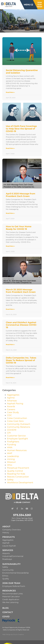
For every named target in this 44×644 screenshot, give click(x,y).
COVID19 (12, 430)
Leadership (13, 456)
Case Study (13, 412)
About (6, 527)
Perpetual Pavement (18, 468)
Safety (10, 480)
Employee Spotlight (17, 439)
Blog (6, 608)
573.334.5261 (22, 515)
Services (8, 550)
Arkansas (12, 401)
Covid (6, 617)
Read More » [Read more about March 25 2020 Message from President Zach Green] (10, 309)
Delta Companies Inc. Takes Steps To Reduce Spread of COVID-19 (21, 360)
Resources (9, 591)
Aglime (11, 398)
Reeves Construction (18, 477)
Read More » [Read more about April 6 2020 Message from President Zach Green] (10, 213)
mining (11, 459)
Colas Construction (17, 418)
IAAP (10, 453)
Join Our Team (11, 583)
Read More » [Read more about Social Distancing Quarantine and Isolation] (10, 92)
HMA (10, 447)
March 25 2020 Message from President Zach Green (21, 291)
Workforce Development (20, 483)
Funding (11, 445)
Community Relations (19, 427)
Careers (11, 409)
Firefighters (13, 442)
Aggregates (13, 395)
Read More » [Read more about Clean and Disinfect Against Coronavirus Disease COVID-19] (10, 344)
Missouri (11, 462)
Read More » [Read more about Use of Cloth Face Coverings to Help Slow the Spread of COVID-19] (10, 148)
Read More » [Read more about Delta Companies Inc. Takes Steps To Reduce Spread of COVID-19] (10, 377)
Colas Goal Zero (15, 421)
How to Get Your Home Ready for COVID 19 (19, 228)
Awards (11, 406)
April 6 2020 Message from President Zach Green (21, 195)
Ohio (10, 465)
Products (9, 537)
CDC (9, 415)
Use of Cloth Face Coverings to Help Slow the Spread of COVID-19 (21, 129)
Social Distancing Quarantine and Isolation (22, 72)
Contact (8, 612)
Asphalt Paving (15, 404)
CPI (9, 433)
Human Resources (17, 450)
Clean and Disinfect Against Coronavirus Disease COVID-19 (21, 325)
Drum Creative (18, 634)
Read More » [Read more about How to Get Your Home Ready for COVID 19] (10, 246)
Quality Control (15, 471)
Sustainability (11, 564)
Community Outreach (19, 424)
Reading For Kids (16, 474)
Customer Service (16, 436)
